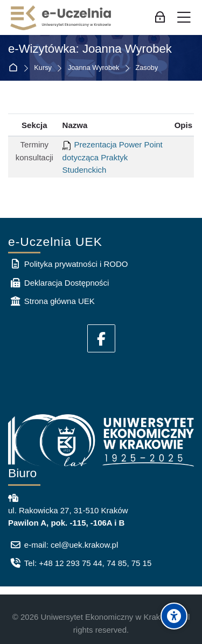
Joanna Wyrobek (94, 68)
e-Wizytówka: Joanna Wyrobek (90, 49)
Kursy (43, 68)
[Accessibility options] (174, 616)
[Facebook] (101, 338)
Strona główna (15, 68)
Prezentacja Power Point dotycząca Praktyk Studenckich (113, 157)
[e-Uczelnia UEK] (61, 18)
